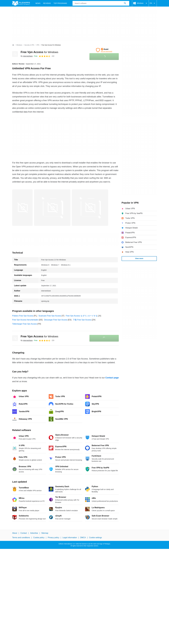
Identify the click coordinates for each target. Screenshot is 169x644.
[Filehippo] (21, 3)
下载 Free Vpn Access (82, 320)
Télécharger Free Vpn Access (25, 324)
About (15, 533)
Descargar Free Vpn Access (56, 320)
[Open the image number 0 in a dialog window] (22, 208)
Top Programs (60, 3)
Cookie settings (95, 538)
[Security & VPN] (29, 45)
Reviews (47, 3)
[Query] (101, 3)
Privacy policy (54, 538)
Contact (24, 533)
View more (139, 258)
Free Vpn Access (39, 52)
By (27, 56)
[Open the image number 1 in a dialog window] (52, 208)
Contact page (112, 378)
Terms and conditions (21, 538)
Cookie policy (39, 538)
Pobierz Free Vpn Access (23, 316)
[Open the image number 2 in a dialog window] (90, 208)
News (38, 3)
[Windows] (19, 45)
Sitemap (45, 533)
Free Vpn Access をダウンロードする (82, 316)
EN (153, 3)
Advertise (34, 533)
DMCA (83, 538)
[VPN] (38, 45)
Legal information (70, 538)
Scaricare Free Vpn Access (50, 316)
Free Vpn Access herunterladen (25, 320)
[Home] (13, 45)
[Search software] (125, 3)
